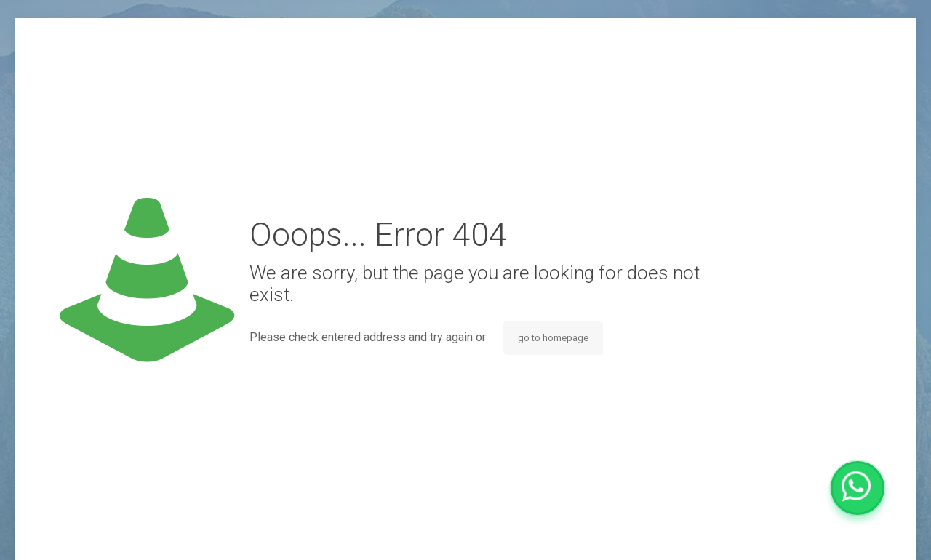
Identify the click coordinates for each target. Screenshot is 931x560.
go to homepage (553, 338)
